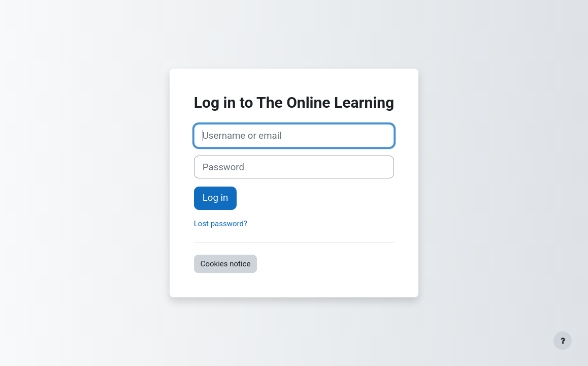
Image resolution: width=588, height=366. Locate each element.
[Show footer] (563, 341)
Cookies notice (226, 264)
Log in (216, 198)
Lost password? (221, 224)
